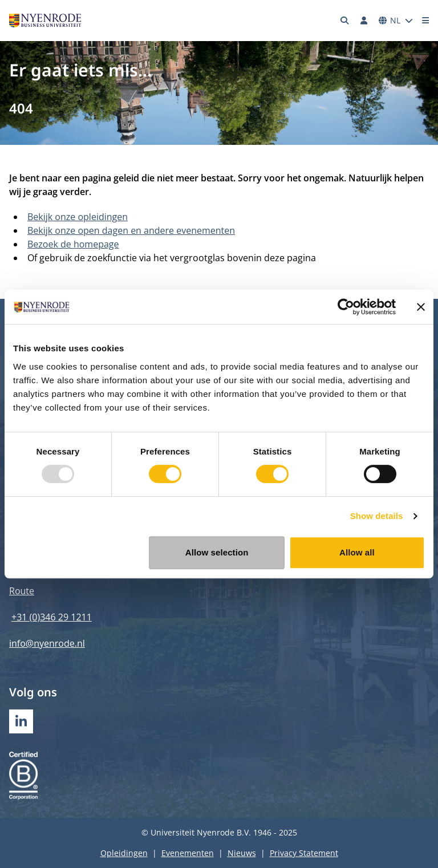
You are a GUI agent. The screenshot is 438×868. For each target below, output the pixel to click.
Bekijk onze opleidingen (78, 217)
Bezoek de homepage (73, 244)
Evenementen (188, 853)
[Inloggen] (364, 21)
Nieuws (242, 853)
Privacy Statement (304, 853)
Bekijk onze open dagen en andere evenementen (131, 230)
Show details (377, 516)
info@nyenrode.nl (47, 643)
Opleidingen (124, 853)
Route (22, 591)
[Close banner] (421, 307)
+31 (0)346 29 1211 (52, 617)
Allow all (357, 552)
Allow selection (217, 552)
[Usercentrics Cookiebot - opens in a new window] (346, 307)
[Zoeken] (345, 21)
